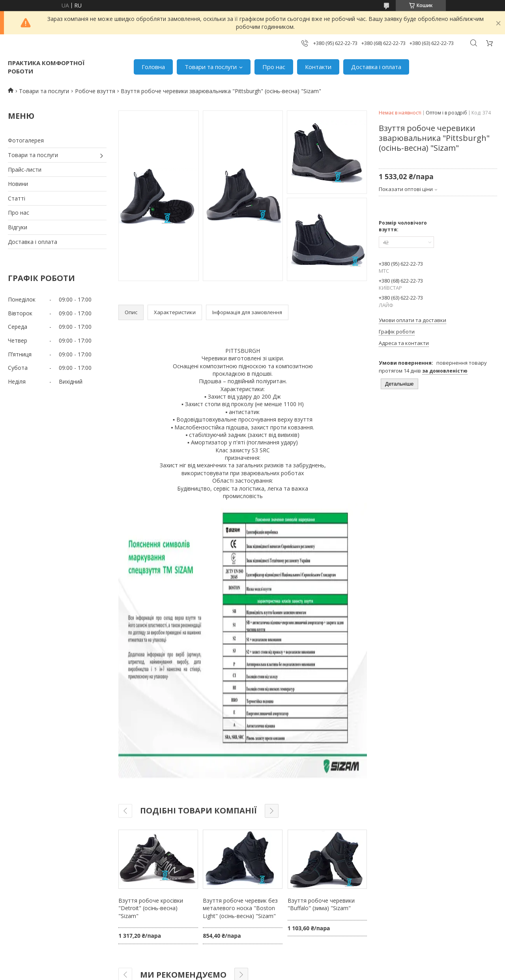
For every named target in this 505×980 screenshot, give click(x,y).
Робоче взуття (95, 91)
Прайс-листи (25, 170)
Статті (17, 198)
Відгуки (18, 227)
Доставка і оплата (376, 67)
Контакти (318, 67)
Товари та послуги (211, 67)
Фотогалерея (26, 140)
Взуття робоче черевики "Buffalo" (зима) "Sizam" (321, 904)
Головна (153, 67)
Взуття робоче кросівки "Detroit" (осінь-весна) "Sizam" (151, 908)
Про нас (274, 67)
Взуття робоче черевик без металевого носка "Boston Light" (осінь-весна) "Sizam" (240, 908)
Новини (18, 184)
